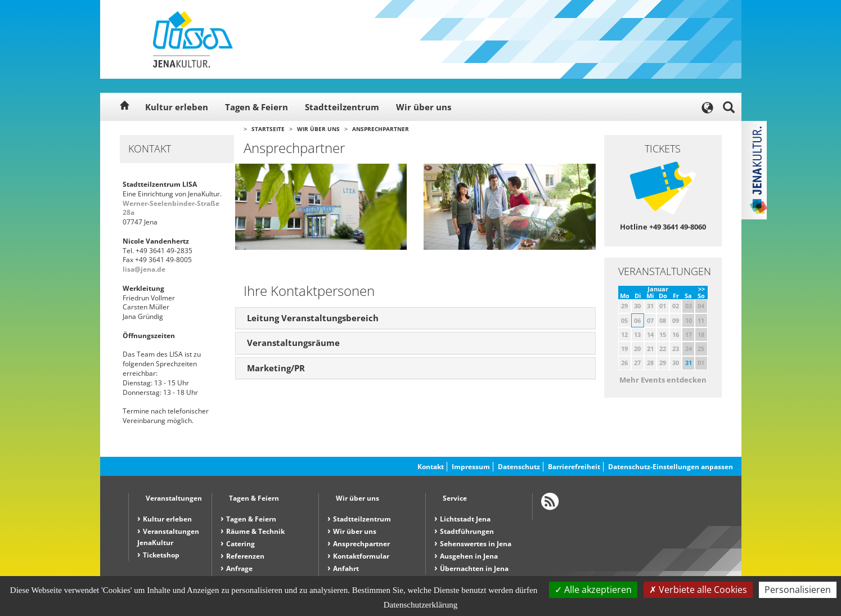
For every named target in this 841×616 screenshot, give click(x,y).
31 (689, 363)
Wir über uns (424, 107)
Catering (240, 544)
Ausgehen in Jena (469, 556)
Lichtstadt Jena (465, 519)
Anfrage (239, 568)
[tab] (415, 318)
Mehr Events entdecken (663, 380)
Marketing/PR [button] (276, 368)
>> (701, 289)
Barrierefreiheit (574, 467)
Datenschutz (519, 467)
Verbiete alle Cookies (698, 590)
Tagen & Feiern (257, 107)
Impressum (471, 467)
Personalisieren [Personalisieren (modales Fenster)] (798, 590)
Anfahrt (346, 568)
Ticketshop (161, 555)
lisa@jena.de (144, 269)
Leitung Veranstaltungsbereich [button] (313, 318)
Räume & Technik (255, 531)
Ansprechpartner (381, 129)
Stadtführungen (467, 531)
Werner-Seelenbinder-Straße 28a (171, 208)
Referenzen (245, 556)
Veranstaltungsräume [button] (293, 343)
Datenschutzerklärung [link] (421, 605)
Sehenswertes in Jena (476, 544)
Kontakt (431, 467)
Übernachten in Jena (474, 568)
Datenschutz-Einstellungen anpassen (671, 467)
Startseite (268, 129)
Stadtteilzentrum (342, 107)
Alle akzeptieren (593, 590)
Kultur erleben (177, 107)
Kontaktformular (361, 556)
